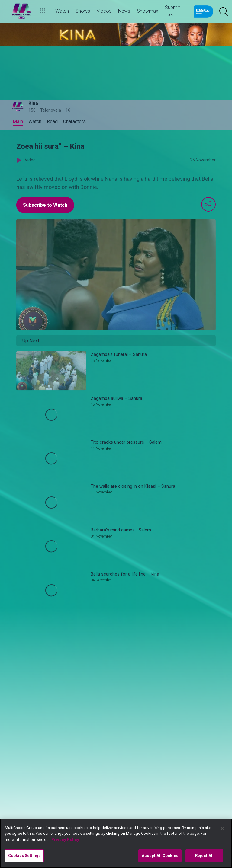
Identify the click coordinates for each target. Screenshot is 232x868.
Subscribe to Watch (45, 205)
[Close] (222, 828)
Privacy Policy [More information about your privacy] (65, 839)
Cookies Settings (24, 855)
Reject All (204, 855)
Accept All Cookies (160, 855)
